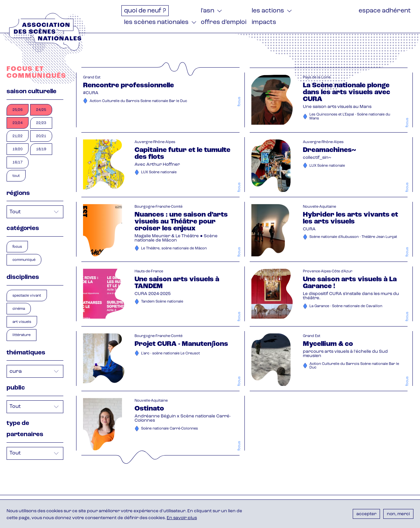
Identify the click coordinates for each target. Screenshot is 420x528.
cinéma (19, 309)
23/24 (18, 123)
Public (16, 388)
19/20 (18, 149)
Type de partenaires (25, 429)
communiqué (24, 260)
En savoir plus (182, 518)
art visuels (22, 322)
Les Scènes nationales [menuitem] (156, 22)
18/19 (41, 149)
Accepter (366, 514)
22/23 (41, 123)
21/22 (18, 136)
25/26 (18, 110)
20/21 (41, 136)
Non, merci (398, 514)
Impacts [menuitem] (264, 22)
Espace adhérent (385, 11)
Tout (16, 176)
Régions (18, 193)
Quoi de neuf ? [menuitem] (145, 11)
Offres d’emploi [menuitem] (224, 22)
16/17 (18, 163)
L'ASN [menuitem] (208, 11)
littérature (21, 335)
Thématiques (26, 353)
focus (17, 247)
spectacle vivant (27, 296)
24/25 (41, 110)
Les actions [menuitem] (268, 11)
